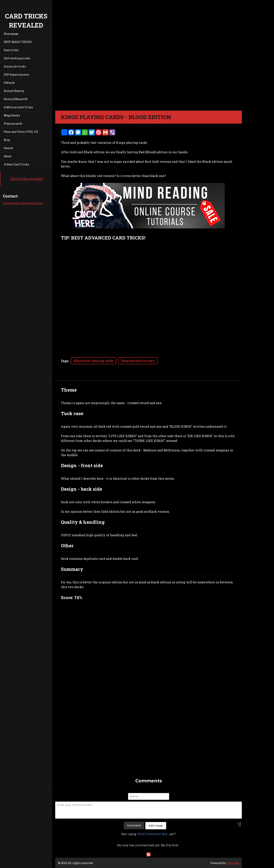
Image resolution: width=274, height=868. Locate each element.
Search (8, 148)
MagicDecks (12, 115)
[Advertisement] (149, 751)
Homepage (11, 34)
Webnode (233, 863)
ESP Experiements (17, 75)
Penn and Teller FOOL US (21, 132)
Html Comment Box (152, 834)
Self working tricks (17, 58)
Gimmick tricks (15, 66)
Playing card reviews (138, 361)
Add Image (156, 826)
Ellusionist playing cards (94, 361)
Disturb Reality (14, 91)
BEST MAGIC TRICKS (18, 42)
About (8, 156)
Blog (7, 140)
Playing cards (13, 124)
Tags (65, 361)
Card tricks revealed (26, 179)
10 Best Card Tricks (16, 164)
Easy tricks (11, 50)
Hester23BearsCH (16, 99)
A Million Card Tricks (18, 107)
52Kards (9, 83)
